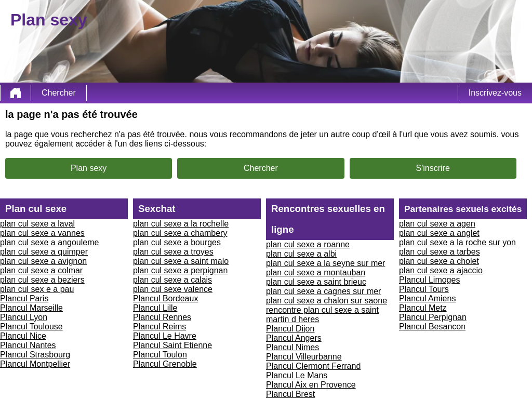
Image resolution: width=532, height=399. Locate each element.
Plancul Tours (424, 289)
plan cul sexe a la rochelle (181, 224)
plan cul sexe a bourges (177, 242)
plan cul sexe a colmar (41, 270)
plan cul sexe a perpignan (180, 270)
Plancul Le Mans (297, 375)
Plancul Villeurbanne (304, 357)
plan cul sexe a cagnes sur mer (323, 291)
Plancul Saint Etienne (172, 345)
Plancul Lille (155, 308)
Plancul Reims (159, 327)
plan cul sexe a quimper (44, 252)
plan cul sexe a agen (437, 224)
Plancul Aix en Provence (311, 385)
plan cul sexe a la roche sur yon (457, 242)
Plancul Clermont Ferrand (313, 366)
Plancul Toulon (160, 355)
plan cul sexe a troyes (173, 252)
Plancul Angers (294, 338)
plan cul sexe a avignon (43, 261)
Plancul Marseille (31, 308)
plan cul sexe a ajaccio (441, 270)
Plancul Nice (23, 336)
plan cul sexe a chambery (180, 233)
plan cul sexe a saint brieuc (316, 282)
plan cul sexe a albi (301, 254)
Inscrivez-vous (495, 93)
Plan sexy (89, 168)
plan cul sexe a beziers (42, 280)
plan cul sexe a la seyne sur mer (325, 263)
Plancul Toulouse (31, 327)
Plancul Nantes (28, 345)
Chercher (59, 93)
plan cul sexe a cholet (439, 261)
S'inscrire (433, 168)
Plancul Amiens (427, 298)
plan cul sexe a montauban (316, 272)
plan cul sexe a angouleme (49, 242)
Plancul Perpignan (433, 317)
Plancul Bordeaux (165, 298)
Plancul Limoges (429, 280)
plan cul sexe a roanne (308, 244)
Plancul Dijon (290, 329)
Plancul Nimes (292, 347)
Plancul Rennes (162, 317)
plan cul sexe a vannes (42, 233)
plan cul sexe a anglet (439, 233)
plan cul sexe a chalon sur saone (327, 301)
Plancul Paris (24, 298)
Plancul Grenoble (165, 364)
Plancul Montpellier (35, 364)
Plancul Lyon (24, 317)
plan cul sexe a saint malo (181, 261)
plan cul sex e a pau (37, 289)
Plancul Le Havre (165, 336)
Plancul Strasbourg (35, 355)
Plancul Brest (290, 394)
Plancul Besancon (432, 327)
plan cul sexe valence (173, 289)
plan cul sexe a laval (37, 224)
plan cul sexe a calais (172, 280)
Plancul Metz (423, 308)
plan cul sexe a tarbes (440, 252)
